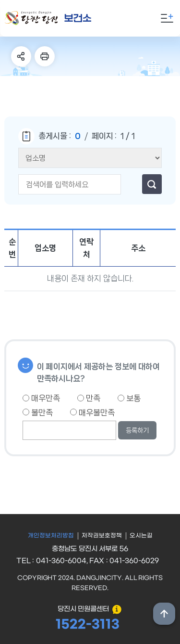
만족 (89, 398)
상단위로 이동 (164, 614)
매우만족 (41, 398)
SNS (21, 56)
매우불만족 (92, 412)
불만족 (38, 412)
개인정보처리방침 (51, 536)
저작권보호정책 (102, 536)
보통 (129, 398)
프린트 (45, 56)
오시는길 (141, 536)
